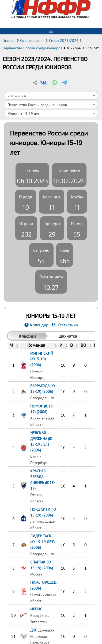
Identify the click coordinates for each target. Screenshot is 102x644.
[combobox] (51, 96)
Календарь (40, 325)
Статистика (68, 325)
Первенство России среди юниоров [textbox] (37, 105)
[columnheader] (14, 346)
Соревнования (32, 41)
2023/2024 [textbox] (17, 96)
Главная (9, 41)
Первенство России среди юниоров (33, 48)
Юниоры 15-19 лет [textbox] (23, 113)
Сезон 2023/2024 (64, 41)
